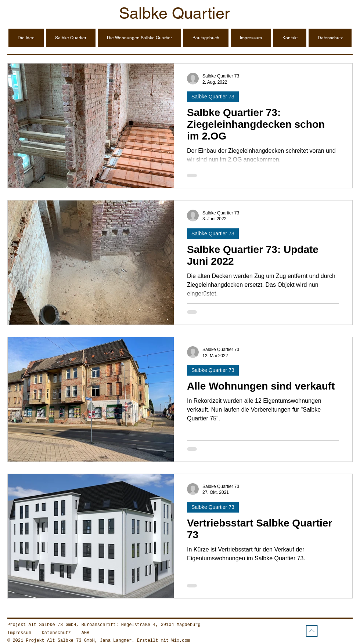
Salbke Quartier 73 (213, 97)
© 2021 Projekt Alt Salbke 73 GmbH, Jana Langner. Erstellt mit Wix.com (99, 641)
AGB (86, 633)
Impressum (19, 633)
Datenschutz (56, 633)
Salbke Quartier (174, 13)
